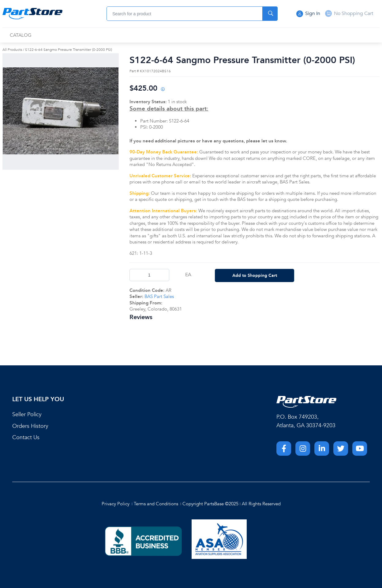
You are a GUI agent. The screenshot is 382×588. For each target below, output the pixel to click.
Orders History (30, 426)
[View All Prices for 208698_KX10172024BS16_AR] (163, 90)
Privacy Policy (116, 504)
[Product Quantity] (149, 275)
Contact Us (26, 437)
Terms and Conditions (156, 504)
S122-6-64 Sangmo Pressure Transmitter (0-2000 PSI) (69, 50)
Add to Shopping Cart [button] (255, 275)
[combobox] (192, 14)
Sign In (308, 14)
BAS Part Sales (159, 296)
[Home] (32, 14)
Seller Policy (27, 415)
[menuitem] (21, 35)
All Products (12, 50)
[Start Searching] (270, 14)
